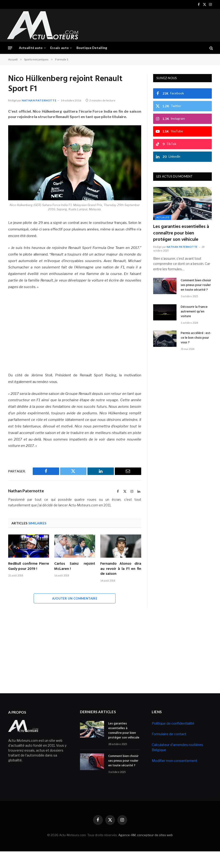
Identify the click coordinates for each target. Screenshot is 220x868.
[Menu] (10, 48)
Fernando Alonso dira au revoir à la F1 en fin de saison (121, 569)
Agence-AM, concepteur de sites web (146, 835)
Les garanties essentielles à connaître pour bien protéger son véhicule (181, 233)
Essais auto (60, 48)
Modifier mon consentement (175, 761)
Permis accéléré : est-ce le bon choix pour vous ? (196, 338)
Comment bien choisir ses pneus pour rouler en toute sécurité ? (196, 285)
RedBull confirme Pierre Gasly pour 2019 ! (29, 567)
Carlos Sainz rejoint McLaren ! (75, 567)
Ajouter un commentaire (75, 598)
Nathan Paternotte (39, 100)
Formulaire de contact (169, 734)
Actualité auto (31, 48)
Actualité (163, 217)
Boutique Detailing (92, 48)
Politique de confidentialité (173, 723)
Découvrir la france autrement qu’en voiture (194, 312)
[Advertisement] (128, 25)
